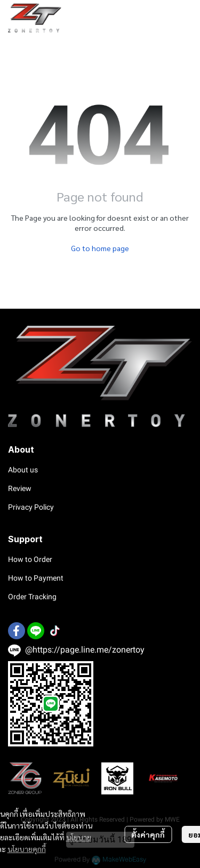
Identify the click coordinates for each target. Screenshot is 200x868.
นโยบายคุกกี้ (27, 849)
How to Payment (36, 578)
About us (23, 470)
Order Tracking (32, 597)
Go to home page (100, 248)
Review (20, 488)
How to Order (30, 559)
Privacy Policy (31, 507)
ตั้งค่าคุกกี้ (148, 834)
